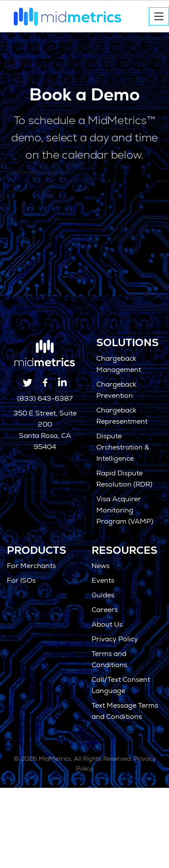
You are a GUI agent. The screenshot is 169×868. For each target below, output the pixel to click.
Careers (105, 611)
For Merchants (31, 567)
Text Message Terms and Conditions (125, 712)
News (101, 567)
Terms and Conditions (109, 660)
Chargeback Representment (122, 417)
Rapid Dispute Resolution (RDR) (124, 480)
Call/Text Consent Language (121, 686)
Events (103, 581)
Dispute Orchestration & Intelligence (123, 448)
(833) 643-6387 (45, 400)
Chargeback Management (119, 365)
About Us (107, 625)
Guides (103, 596)
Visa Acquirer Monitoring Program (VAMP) (125, 511)
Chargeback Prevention (116, 391)
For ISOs (21, 581)
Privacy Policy (115, 640)
